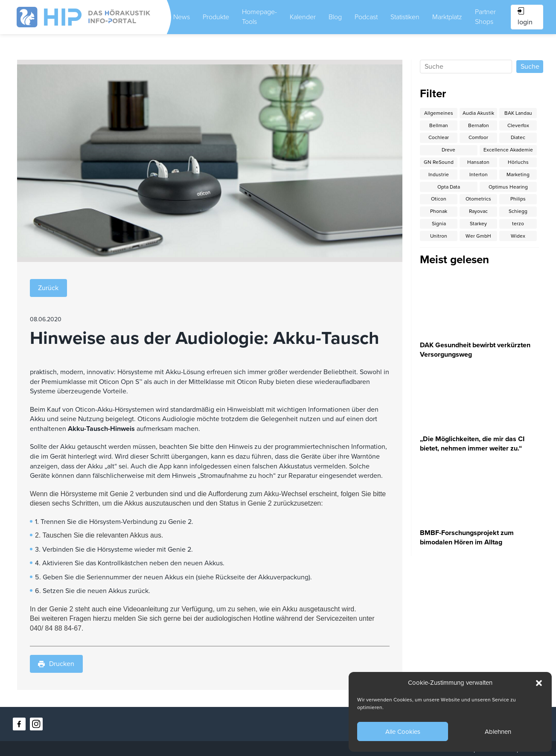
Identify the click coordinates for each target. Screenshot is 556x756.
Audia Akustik (478, 113)
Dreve (448, 150)
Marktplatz (447, 17)
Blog (335, 17)
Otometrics (478, 199)
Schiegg (518, 211)
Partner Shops (485, 17)
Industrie (439, 174)
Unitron (439, 236)
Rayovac (478, 211)
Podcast (366, 17)
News (182, 17)
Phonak (439, 211)
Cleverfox (518, 125)
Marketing (518, 174)
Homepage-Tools (259, 17)
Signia (439, 224)
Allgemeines (439, 113)
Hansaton (478, 162)
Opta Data (449, 187)
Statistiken (405, 17)
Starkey (478, 224)
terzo (518, 224)
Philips (518, 199)
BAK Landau (518, 113)
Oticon (439, 199)
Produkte (216, 17)
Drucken (56, 664)
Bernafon (479, 125)
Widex (518, 236)
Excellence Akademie (508, 150)
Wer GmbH (478, 236)
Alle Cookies (403, 732)
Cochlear (439, 137)
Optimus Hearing (508, 187)
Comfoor (478, 137)
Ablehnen (498, 732)
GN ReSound (439, 162)
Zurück (48, 288)
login (525, 17)
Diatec (518, 137)
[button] (539, 683)
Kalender (303, 17)
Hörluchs (518, 162)
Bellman (439, 125)
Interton (479, 174)
